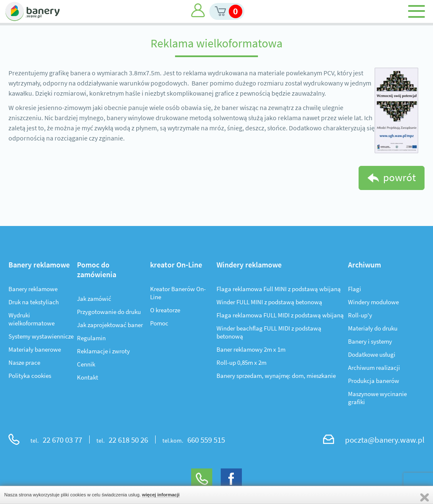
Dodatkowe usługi (372, 354)
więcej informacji (161, 495)
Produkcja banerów (374, 381)
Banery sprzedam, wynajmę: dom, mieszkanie (276, 376)
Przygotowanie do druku (109, 312)
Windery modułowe (373, 302)
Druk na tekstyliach (34, 302)
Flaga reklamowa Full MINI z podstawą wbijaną (279, 289)
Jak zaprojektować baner (110, 325)
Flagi (355, 289)
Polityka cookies (30, 376)
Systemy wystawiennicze (41, 336)
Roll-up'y (360, 315)
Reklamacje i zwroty (103, 351)
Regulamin (91, 338)
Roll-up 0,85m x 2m (241, 362)
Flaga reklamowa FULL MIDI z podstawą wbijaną (280, 315)
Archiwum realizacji (374, 368)
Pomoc (159, 323)
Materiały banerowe (35, 349)
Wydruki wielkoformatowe (32, 319)
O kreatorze (165, 310)
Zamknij (425, 497)
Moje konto (198, 10)
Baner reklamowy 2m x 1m (251, 349)
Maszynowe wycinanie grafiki (377, 398)
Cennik (86, 364)
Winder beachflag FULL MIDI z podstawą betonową (269, 332)
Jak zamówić (94, 299)
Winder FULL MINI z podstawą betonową (269, 302)
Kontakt (88, 377)
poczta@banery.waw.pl (385, 440)
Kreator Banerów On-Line (178, 293)
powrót (399, 177)
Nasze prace (24, 362)
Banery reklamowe (33, 289)
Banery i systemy (370, 341)
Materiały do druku (373, 328)
